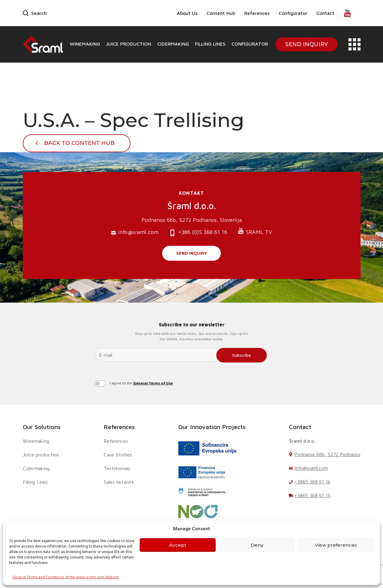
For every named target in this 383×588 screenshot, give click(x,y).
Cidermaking (173, 44)
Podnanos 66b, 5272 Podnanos (327, 454)
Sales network (119, 482)
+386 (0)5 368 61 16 (198, 233)
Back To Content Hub (79, 143)
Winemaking (85, 44)
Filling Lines (210, 44)
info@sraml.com (135, 232)
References (257, 13)
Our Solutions (42, 427)
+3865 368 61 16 (312, 482)
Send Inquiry (307, 44)
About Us (187, 13)
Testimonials (117, 468)
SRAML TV (255, 231)
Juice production (129, 44)
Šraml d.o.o (301, 441)
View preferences (336, 545)
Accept (178, 545)
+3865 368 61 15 (312, 495)
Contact (325, 13)
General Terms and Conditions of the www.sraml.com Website (66, 577)
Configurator (293, 13)
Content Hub (221, 13)
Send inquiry (191, 253)
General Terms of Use (153, 383)
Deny (257, 545)
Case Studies (118, 455)
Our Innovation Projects (212, 427)
